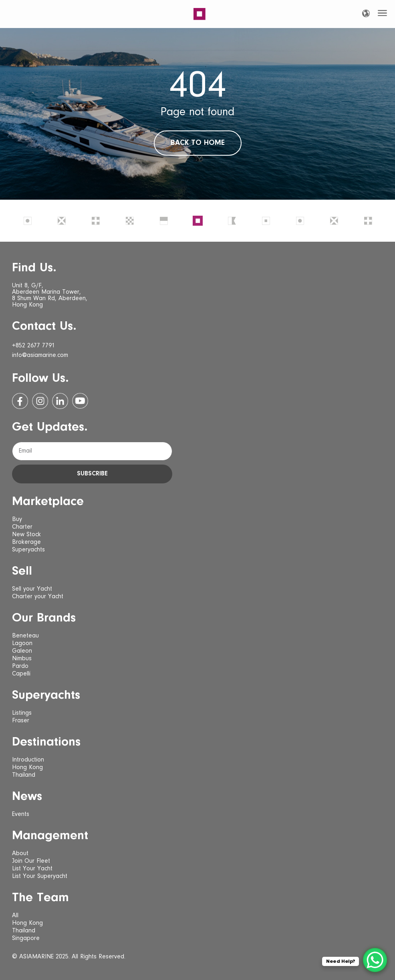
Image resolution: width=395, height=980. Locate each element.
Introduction (28, 760)
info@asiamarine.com (40, 355)
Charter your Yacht (38, 597)
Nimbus (22, 659)
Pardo (20, 666)
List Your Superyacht (40, 876)
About (20, 854)
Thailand (24, 775)
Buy (17, 519)
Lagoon (22, 643)
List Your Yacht (32, 869)
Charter (22, 527)
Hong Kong (27, 768)
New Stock (26, 535)
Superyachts (28, 550)
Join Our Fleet (31, 861)
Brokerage (26, 542)
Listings (22, 713)
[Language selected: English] (366, 13)
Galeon (22, 651)
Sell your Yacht (32, 589)
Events (21, 814)
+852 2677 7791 (33, 346)
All (15, 916)
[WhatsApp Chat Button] (375, 960)
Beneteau (25, 636)
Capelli (21, 674)
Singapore (26, 938)
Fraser (21, 721)
